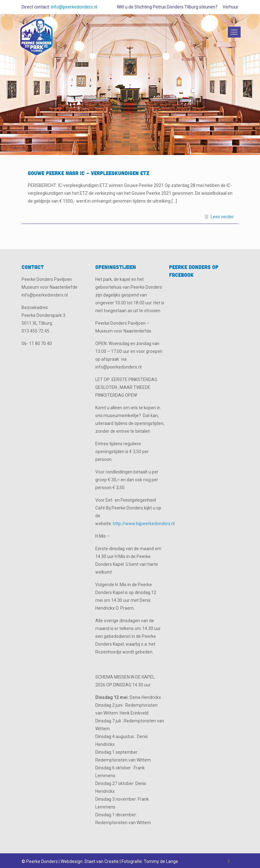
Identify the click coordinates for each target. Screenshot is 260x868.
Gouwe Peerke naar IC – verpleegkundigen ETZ (89, 173)
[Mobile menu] (233, 32)
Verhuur (230, 7)
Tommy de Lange (161, 861)
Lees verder (222, 217)
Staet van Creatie (102, 861)
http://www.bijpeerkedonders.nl (144, 524)
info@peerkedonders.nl (74, 7)
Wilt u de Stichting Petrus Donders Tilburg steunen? (167, 7)
